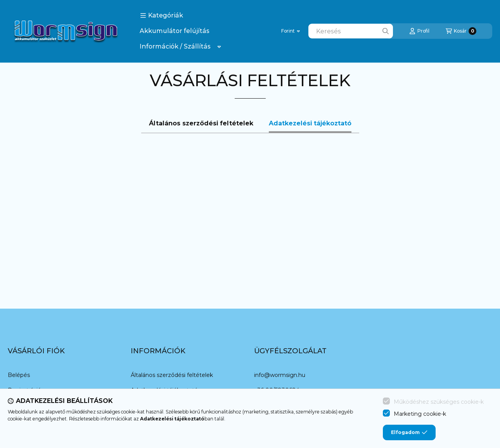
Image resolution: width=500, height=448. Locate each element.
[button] (162, 16)
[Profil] (419, 31)
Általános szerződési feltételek (172, 375)
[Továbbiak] (219, 47)
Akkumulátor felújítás (175, 31)
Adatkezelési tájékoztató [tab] (310, 123)
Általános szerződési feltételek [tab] (201, 123)
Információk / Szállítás (175, 46)
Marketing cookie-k (420, 414)
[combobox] (351, 31)
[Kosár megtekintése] (461, 31)
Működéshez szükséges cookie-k (439, 402)
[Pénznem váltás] (291, 31)
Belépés (19, 375)
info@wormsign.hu (280, 375)
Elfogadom (409, 432)
